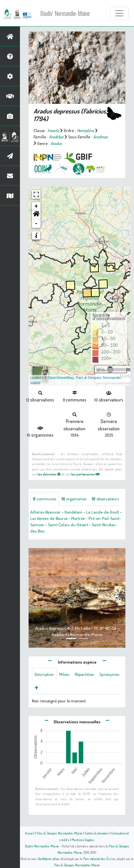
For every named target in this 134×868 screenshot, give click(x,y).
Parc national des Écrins (99, 859)
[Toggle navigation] (119, 13)
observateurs (105, 499)
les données (49, 474)
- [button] (36, 224)
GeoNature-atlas (48, 859)
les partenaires (85, 474)
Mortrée (78, 518)
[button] (36, 215)
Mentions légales (83, 840)
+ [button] (36, 206)
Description (44, 674)
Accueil (30, 833)
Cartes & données (97, 833)
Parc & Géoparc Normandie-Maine (60, 833)
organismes (74, 499)
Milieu (64, 674)
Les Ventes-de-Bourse (49, 518)
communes (45, 499)
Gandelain (73, 512)
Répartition (84, 674)
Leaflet (36, 378)
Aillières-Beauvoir (46, 512)
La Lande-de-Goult (103, 512)
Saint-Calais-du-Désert (68, 525)
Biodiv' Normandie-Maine (65, 13)
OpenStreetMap (61, 378)
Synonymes (109, 674)
